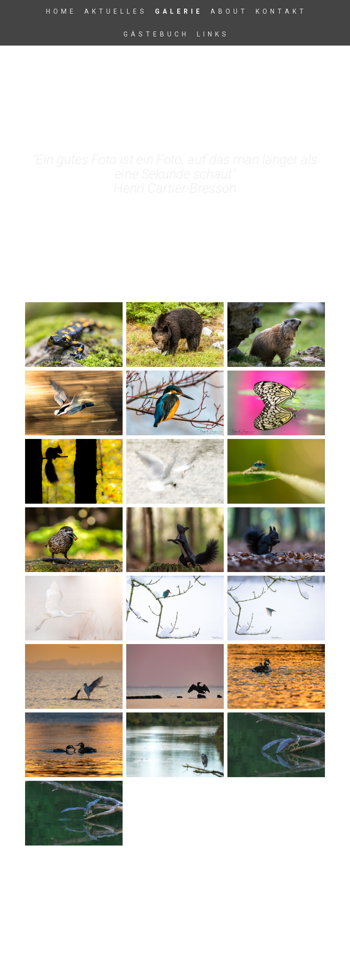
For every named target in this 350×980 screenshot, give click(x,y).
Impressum (39, 928)
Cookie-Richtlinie (113, 928)
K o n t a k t (280, 11)
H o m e (60, 11)
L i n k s (212, 34)
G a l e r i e (178, 11)
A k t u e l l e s (115, 11)
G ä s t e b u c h (155, 34)
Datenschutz (72, 928)
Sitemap (147, 928)
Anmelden (312, 937)
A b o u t (228, 11)
